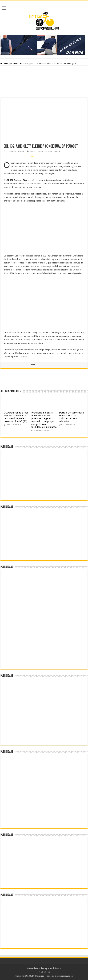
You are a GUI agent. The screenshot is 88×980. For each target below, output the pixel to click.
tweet (33, 157)
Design (41, 151)
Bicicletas (24, 63)
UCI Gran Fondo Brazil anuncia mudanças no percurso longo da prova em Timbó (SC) (16, 417)
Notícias (14, 63)
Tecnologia (57, 151)
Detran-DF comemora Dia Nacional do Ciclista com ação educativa (71, 417)
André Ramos (56, 968)
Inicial (4, 63)
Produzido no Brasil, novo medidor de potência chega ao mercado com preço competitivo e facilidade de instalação (44, 420)
